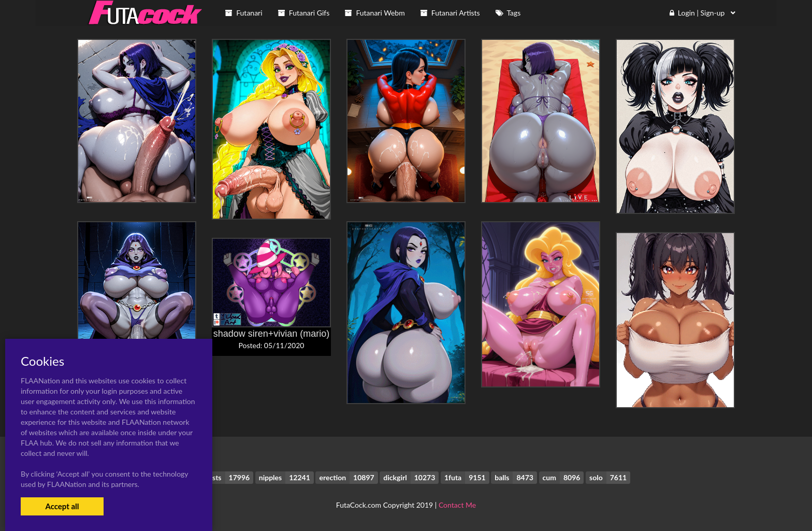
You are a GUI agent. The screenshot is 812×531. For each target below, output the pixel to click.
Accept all (62, 506)
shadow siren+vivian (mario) (272, 334)
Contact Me (457, 505)
